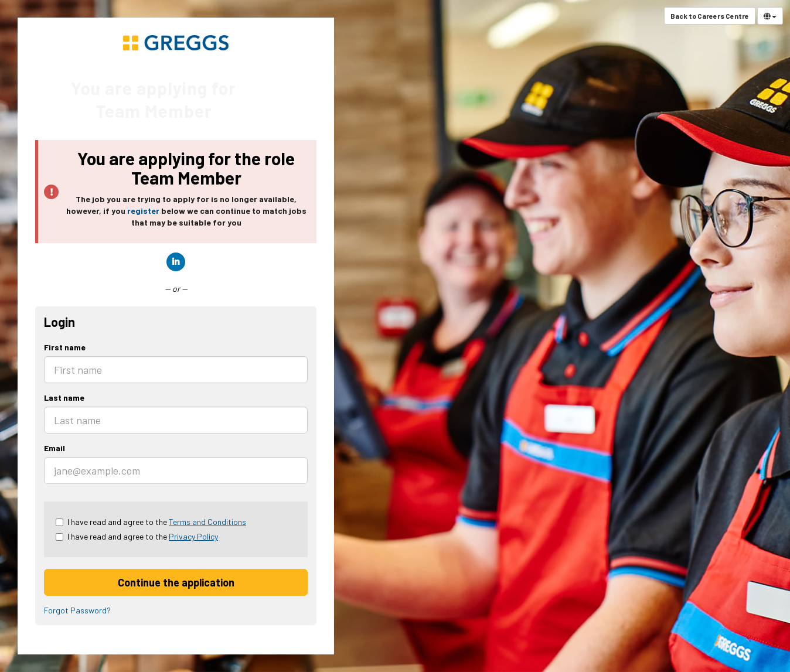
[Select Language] (770, 16)
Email (55, 448)
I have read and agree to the (151, 522)
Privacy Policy (193, 536)
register (143, 211)
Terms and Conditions (207, 522)
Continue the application (176, 582)
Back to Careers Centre (710, 16)
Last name (64, 398)
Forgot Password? (77, 610)
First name (65, 347)
